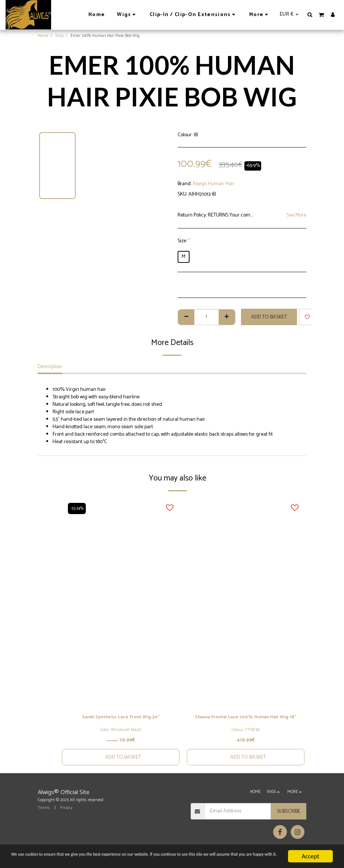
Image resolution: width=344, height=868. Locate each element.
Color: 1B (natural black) (121, 731)
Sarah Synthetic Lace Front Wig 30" (121, 718)
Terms (44, 816)
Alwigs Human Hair (213, 184)
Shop (60, 36)
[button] (310, 15)
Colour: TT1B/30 (246, 738)
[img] (121, 603)
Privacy (66, 816)
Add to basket (269, 317)
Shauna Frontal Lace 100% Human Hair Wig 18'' (246, 722)
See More (296, 215)
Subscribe (289, 820)
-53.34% (78, 508)
